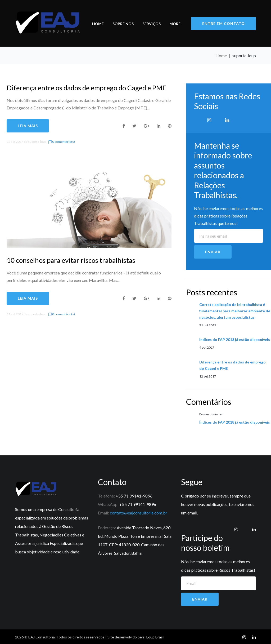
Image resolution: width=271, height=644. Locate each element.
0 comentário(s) (62, 142)
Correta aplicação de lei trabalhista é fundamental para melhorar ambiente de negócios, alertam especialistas (235, 311)
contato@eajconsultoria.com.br (139, 513)
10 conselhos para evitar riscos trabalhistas (71, 260)
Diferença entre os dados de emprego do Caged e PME (88, 88)
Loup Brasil (155, 637)
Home (98, 24)
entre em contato (223, 23)
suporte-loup (37, 142)
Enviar (213, 252)
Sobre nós (123, 24)
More (175, 24)
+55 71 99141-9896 (134, 496)
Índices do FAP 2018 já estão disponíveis (235, 339)
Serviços (152, 24)
